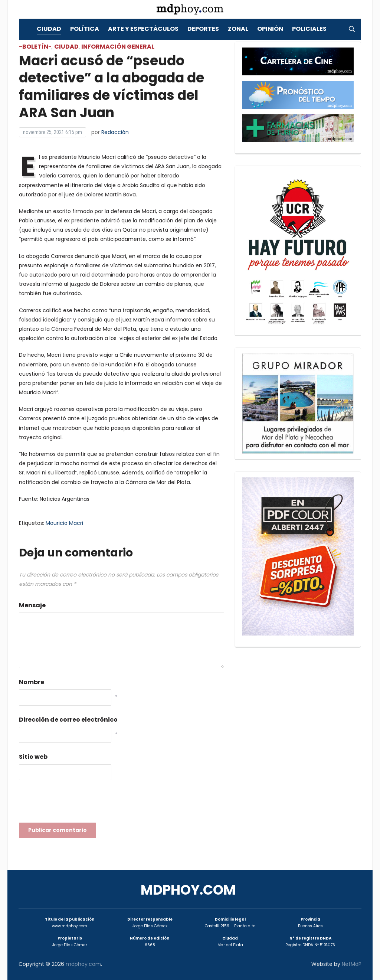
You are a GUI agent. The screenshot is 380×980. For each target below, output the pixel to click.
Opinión (270, 29)
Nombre (32, 682)
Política (85, 29)
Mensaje (32, 605)
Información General (118, 47)
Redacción (115, 132)
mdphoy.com (188, 890)
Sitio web (33, 757)
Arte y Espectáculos (143, 29)
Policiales (309, 29)
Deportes (203, 29)
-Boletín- (35, 47)
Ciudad (49, 29)
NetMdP (352, 964)
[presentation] (75, 804)
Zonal (238, 29)
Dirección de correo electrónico (68, 720)
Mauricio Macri (64, 523)
